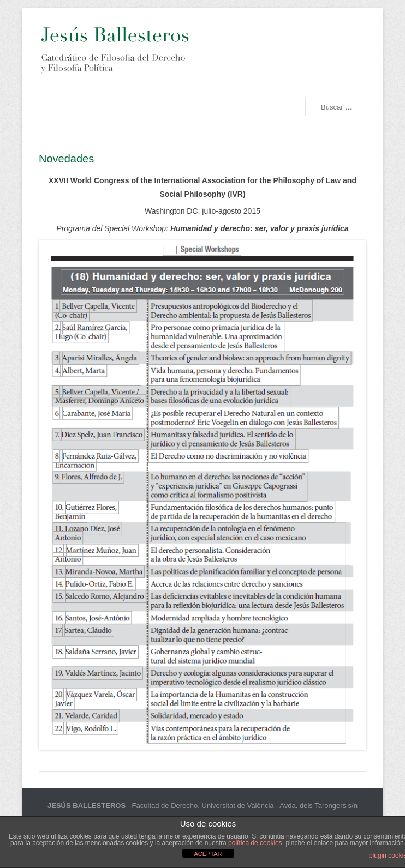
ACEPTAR (208, 854)
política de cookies (255, 843)
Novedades (66, 159)
